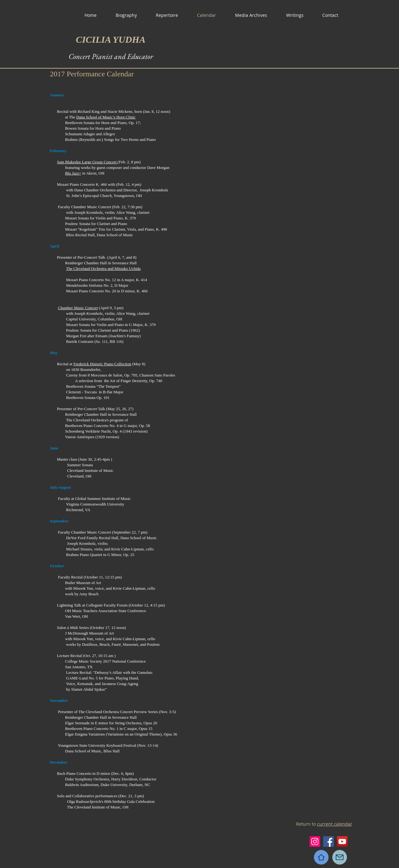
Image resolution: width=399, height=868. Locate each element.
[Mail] (340, 857)
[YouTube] (342, 842)
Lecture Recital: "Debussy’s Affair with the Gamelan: (110, 672)
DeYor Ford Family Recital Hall (92, 538)
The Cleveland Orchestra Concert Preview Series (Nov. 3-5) (127, 712)
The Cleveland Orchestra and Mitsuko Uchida (103, 269)
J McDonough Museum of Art (90, 633)
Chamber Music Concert (78, 308)
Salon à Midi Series (73, 628)
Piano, (110, 678)
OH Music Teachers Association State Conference (106, 611)
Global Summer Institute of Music (103, 499)
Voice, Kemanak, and (84, 684)
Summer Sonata (80, 465)
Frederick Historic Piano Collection (102, 364)
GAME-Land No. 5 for (85, 678)
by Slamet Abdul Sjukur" (87, 689)
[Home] (321, 857)
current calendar (335, 824)
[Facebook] (329, 842)
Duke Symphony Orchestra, (88, 779)
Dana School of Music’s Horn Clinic (106, 117)
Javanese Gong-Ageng (120, 684)
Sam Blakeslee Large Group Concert (87, 162)
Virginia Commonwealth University (95, 504)
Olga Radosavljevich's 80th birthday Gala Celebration (111, 801)
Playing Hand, (127, 678)
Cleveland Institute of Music (90, 470)
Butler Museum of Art (83, 583)
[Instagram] (315, 842)
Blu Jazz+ (73, 173)
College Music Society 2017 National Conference (106, 661)
